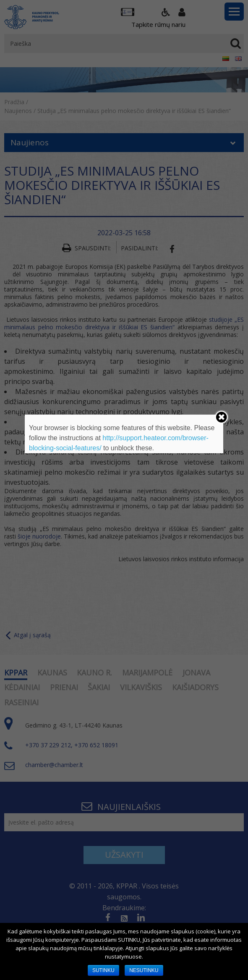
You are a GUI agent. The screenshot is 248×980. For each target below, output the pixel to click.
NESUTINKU (144, 970)
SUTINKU (103, 970)
